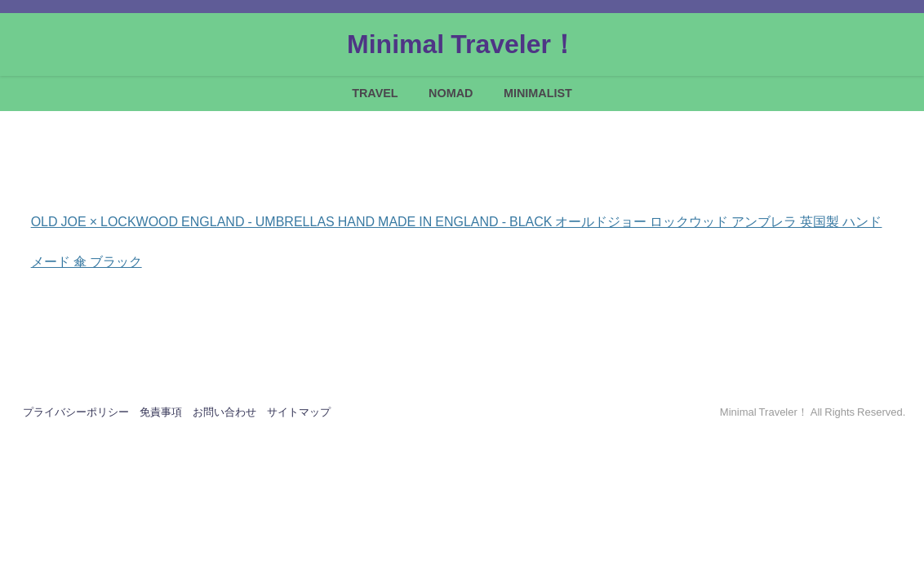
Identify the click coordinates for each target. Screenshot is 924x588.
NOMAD (451, 93)
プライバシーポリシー (76, 412)
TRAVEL (375, 93)
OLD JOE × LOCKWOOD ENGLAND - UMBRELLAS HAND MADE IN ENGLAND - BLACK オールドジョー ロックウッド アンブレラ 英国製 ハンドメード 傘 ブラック (457, 223)
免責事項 (161, 412)
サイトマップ (299, 412)
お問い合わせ (224, 412)
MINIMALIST (538, 93)
